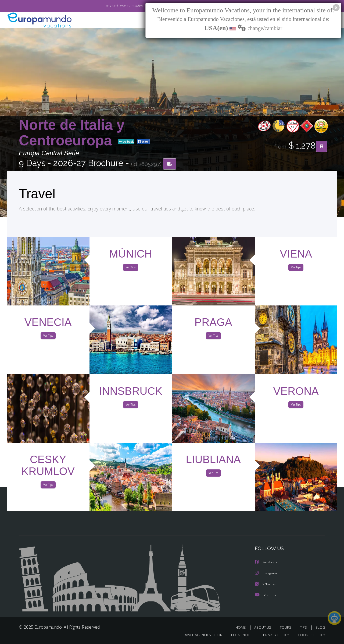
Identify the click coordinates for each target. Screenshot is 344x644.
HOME (243, 627)
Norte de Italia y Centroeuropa (72, 133)
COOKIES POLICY (310, 635)
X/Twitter (266, 584)
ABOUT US (264, 627)
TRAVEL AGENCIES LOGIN (197, 635)
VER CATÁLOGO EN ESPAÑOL (112, 6)
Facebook (266, 563)
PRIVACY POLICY (274, 635)
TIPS (304, 627)
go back (126, 142)
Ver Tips (131, 269)
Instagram (266, 573)
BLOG (320, 627)
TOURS (287, 627)
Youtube (266, 595)
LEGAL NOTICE (239, 635)
